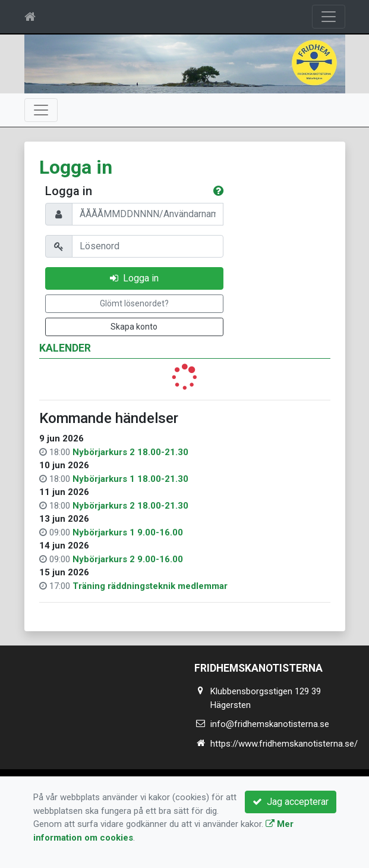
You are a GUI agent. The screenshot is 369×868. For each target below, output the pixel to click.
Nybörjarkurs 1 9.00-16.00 (128, 532)
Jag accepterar (291, 802)
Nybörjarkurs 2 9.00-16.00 (128, 559)
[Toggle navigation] (329, 17)
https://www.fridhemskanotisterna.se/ (284, 744)
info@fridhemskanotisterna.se (270, 724)
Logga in (134, 278)
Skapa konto (134, 327)
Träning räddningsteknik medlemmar (150, 586)
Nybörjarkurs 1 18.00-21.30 (130, 479)
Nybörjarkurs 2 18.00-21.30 (130, 452)
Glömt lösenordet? (134, 303)
